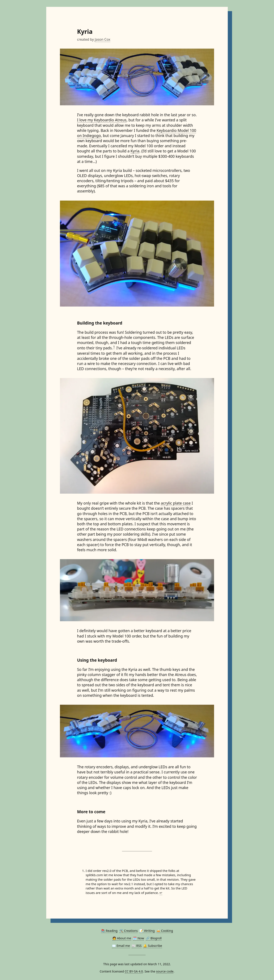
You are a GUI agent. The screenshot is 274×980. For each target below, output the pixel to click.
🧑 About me (122, 938)
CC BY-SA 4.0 (134, 971)
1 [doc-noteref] (114, 347)
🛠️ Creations (128, 931)
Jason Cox (103, 39)
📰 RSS (137, 946)
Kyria (135, 151)
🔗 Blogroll (154, 938)
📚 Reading (109, 931)
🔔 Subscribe (153, 946)
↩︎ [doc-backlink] (161, 893)
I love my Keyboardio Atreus (102, 120)
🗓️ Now (138, 938)
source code (165, 971)
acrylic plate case (176, 503)
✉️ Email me (121, 946)
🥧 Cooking (165, 931)
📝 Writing (147, 931)
